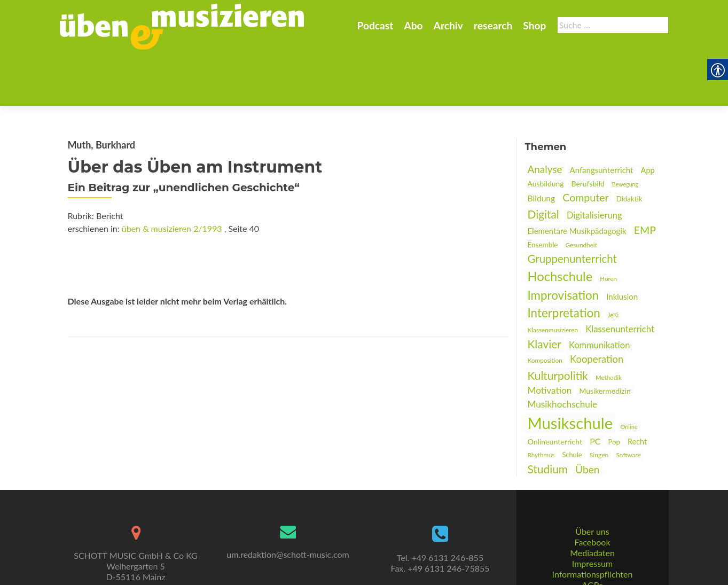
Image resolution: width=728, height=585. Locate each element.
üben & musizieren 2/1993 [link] (172, 176)
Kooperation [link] (597, 307)
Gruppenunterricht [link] (572, 206)
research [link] (493, 25)
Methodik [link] (609, 325)
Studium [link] (548, 416)
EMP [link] (645, 178)
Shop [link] (534, 25)
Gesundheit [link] (581, 193)
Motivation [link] (550, 338)
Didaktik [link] (629, 146)
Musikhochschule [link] (563, 352)
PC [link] (595, 389)
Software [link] (629, 403)
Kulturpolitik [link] (558, 323)
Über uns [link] (592, 492)
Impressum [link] (592, 524)
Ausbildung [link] (546, 131)
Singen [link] (599, 403)
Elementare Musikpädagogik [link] (577, 178)
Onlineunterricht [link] (555, 389)
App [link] (648, 118)
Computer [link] (585, 145)
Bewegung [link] (625, 132)
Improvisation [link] (563, 243)
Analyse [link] (545, 117)
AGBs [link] (592, 545)
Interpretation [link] (564, 260)
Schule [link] (572, 402)
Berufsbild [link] (588, 131)
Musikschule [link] (570, 370)
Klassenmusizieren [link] (553, 278)
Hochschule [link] (560, 224)
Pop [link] (614, 389)
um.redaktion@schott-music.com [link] (288, 515)
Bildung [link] (542, 146)
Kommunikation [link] (599, 293)
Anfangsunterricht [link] (602, 118)
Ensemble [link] (543, 192)
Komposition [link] (545, 308)
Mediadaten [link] (592, 513)
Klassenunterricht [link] (620, 276)
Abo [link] (413, 25)
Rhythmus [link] (541, 403)
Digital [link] (543, 162)
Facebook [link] (592, 502)
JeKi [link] (613, 263)
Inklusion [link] (622, 244)
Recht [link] (637, 389)
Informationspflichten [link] (593, 535)
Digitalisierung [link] (594, 163)
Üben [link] (587, 417)
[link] (182, 26)
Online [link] (629, 374)
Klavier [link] (545, 291)
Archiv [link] (448, 25)
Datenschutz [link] (592, 556)
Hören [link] (608, 226)
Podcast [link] (375, 25)
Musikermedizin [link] (605, 338)
